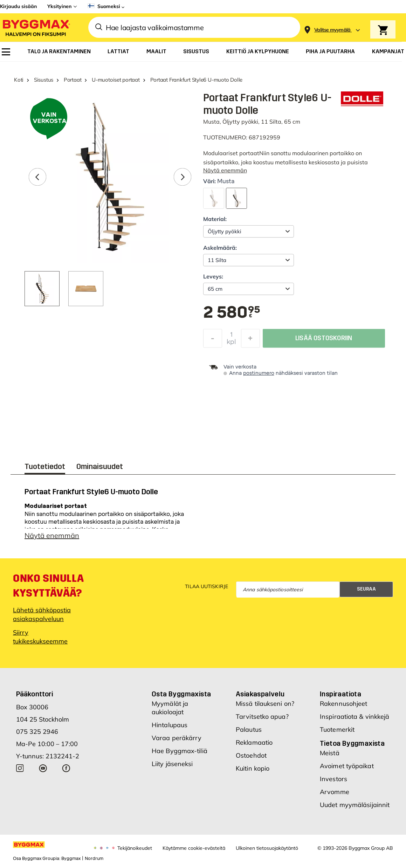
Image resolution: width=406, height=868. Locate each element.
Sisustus (44, 80)
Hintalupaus (170, 725)
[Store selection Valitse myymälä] (332, 30)
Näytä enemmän (225, 170)
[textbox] (232, 313)
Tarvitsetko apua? (262, 717)
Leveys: (213, 276)
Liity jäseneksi (172, 764)
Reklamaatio (254, 742)
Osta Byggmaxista (181, 694)
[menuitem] (6, 52)
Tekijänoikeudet (135, 848)
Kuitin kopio (253, 768)
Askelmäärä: (220, 248)
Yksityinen (59, 6)
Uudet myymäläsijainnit (355, 805)
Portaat (73, 80)
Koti (19, 80)
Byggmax (71, 859)
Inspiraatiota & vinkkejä (355, 717)
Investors (333, 779)
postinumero (259, 373)
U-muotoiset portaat (116, 80)
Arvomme (335, 792)
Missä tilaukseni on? (265, 704)
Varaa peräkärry (177, 738)
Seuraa (366, 589)
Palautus (249, 729)
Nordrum (94, 859)
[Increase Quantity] (250, 340)
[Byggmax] (36, 27)
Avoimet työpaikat (347, 766)
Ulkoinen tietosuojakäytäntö (267, 848)
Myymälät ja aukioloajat (170, 708)
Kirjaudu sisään (18, 6)
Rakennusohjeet (343, 704)
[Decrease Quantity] (213, 340)
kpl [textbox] (231, 344)
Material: (215, 219)
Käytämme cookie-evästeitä (194, 848)
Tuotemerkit (337, 729)
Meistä (330, 753)
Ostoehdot (251, 755)
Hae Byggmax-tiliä (180, 751)
